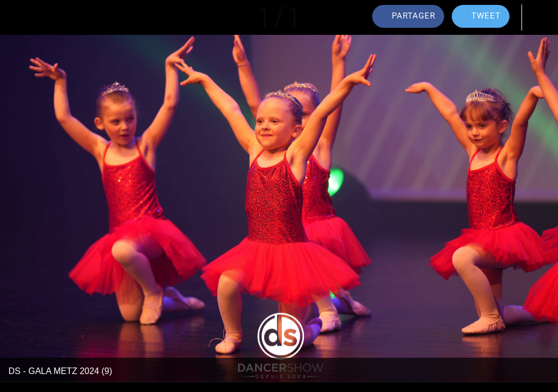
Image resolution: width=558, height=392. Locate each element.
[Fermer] (17, 17)
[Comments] (541, 17)
